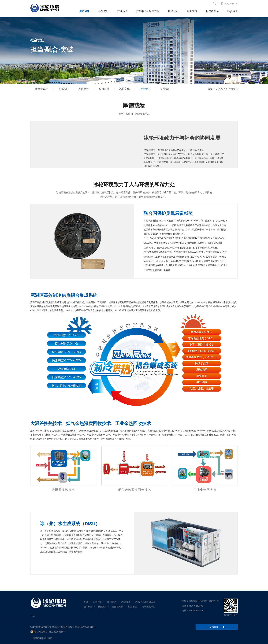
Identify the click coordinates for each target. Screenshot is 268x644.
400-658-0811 (196, 611)
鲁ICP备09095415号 (85, 627)
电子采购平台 (149, 607)
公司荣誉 (104, 89)
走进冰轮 (84, 11)
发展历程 (84, 89)
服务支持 (192, 11)
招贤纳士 (233, 11)
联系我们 (165, 89)
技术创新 (173, 11)
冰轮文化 (124, 89)
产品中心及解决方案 (148, 11)
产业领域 (122, 11)
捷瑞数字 (37, 638)
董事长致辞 (41, 89)
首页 (210, 89)
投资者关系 (212, 11)
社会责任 (145, 89)
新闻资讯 (103, 11)
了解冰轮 (63, 89)
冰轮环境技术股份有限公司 (61, 627)
